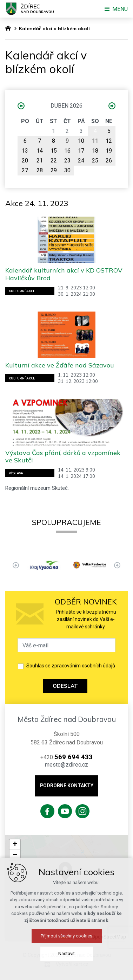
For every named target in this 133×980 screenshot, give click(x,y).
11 (95, 141)
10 (81, 141)
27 (25, 170)
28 (40, 170)
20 (25, 161)
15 (54, 151)
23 (67, 161)
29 (54, 170)
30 (67, 170)
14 (40, 151)
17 (81, 151)
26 (109, 161)
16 (67, 151)
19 (109, 151)
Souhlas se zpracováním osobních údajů (71, 666)
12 (109, 141)
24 (81, 161)
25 (95, 161)
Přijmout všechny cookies (66, 936)
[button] (15, 845)
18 (95, 151)
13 (25, 151)
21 (40, 161)
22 (54, 161)
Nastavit (66, 953)
